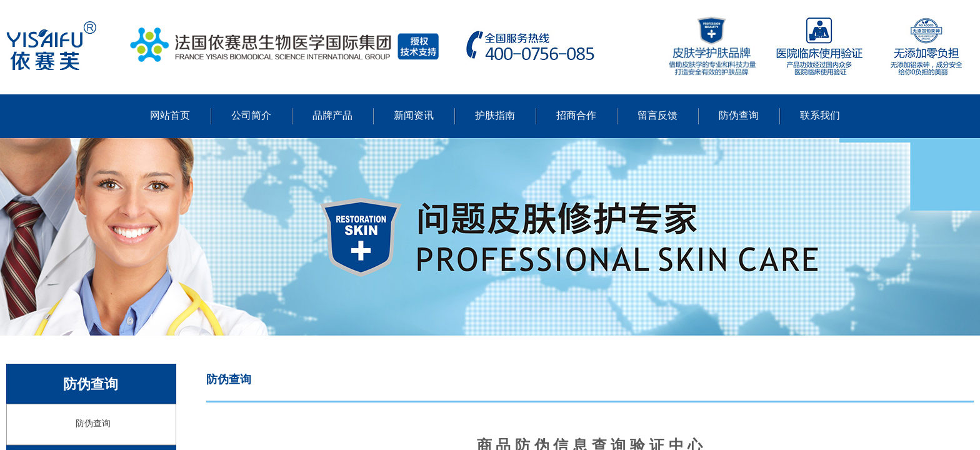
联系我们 (820, 115)
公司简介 (251, 115)
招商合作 (576, 115)
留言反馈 (657, 115)
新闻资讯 (414, 115)
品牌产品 (332, 115)
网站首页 (170, 115)
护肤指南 (495, 115)
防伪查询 (739, 115)
